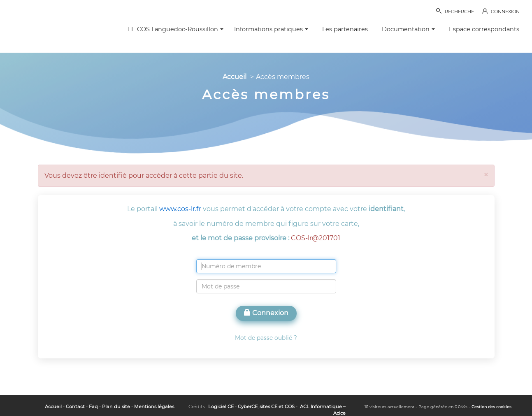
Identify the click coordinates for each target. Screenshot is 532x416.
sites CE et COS (277, 407)
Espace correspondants (484, 29)
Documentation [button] (408, 29)
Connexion (266, 313)
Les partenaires (345, 29)
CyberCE (248, 407)
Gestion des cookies (491, 407)
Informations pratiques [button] (271, 29)
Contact (75, 407)
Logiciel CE (221, 407)
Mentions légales (154, 407)
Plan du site (116, 407)
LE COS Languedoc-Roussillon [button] (176, 29)
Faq (93, 407)
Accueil (235, 77)
